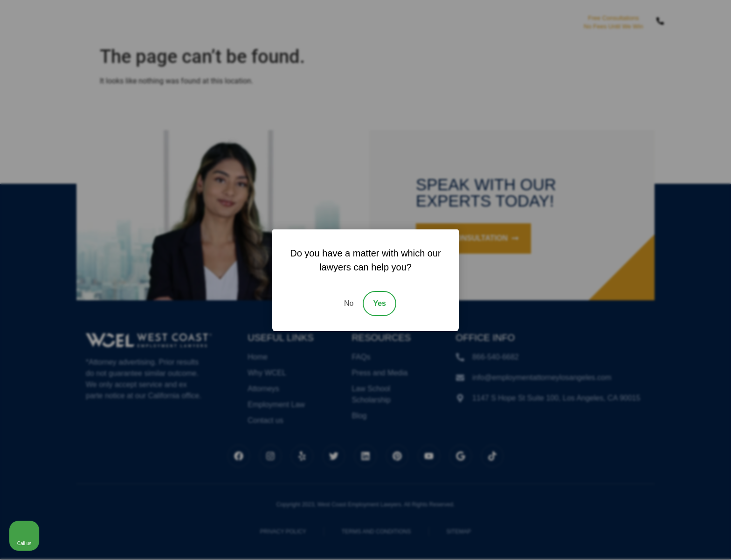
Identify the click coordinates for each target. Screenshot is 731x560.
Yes (379, 303)
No (349, 303)
